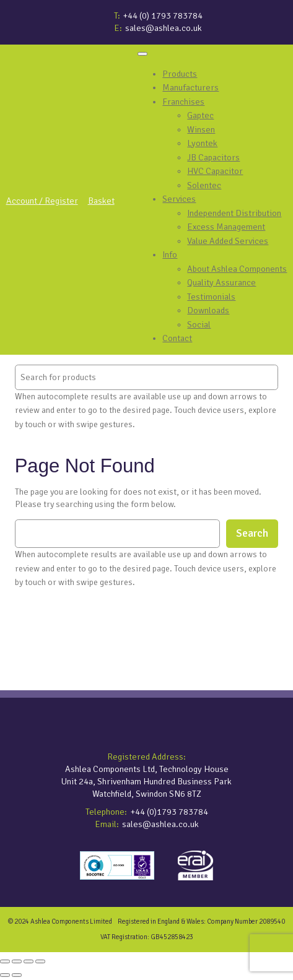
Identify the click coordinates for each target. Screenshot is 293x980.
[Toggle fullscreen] (17, 961)
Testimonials (211, 297)
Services (179, 199)
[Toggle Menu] (142, 54)
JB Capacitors (213, 157)
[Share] (28, 961)
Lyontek (202, 143)
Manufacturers (190, 87)
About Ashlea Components (237, 269)
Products (180, 74)
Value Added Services (228, 241)
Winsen (201, 129)
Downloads (208, 310)
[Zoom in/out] (5, 961)
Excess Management (226, 227)
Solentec (204, 185)
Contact (177, 338)
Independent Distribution (234, 213)
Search (252, 533)
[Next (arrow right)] (17, 975)
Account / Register (42, 201)
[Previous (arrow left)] (5, 975)
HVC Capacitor (215, 171)
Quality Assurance (221, 282)
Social (199, 324)
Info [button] (170, 254)
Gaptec (200, 115)
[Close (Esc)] (40, 961)
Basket (101, 201)
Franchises (183, 102)
